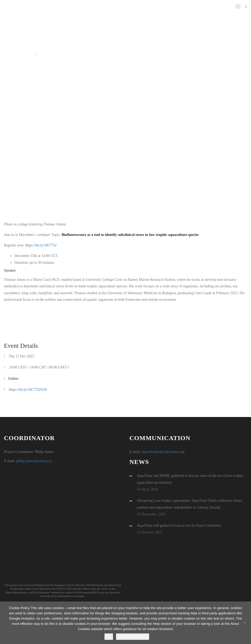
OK (109, 637)
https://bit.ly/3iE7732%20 (28, 390)
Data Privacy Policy (133, 637)
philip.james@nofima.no (34, 461)
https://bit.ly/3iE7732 (41, 245)
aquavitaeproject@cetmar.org (163, 452)
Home (29, 54)
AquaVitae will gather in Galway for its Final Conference (179, 526)
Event (43, 54)
